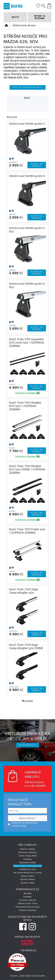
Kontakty (27, 897)
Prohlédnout (27, 745)
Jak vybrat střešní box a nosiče (28, 873)
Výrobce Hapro (28, 883)
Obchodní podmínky (27, 852)
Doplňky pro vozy (27, 869)
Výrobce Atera (27, 876)
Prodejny (28, 859)
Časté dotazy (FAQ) (28, 856)
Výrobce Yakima (27, 879)
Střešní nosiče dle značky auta (27, 866)
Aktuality (27, 893)
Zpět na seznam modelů (27, 87)
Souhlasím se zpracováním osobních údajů (23, 824)
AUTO (15, 17)
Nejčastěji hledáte (28, 862)
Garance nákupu (27, 849)
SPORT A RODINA (40, 17)
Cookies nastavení (28, 910)
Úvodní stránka (6, 25)
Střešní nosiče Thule (28, 903)
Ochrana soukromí (28, 900)
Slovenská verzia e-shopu (28, 907)
